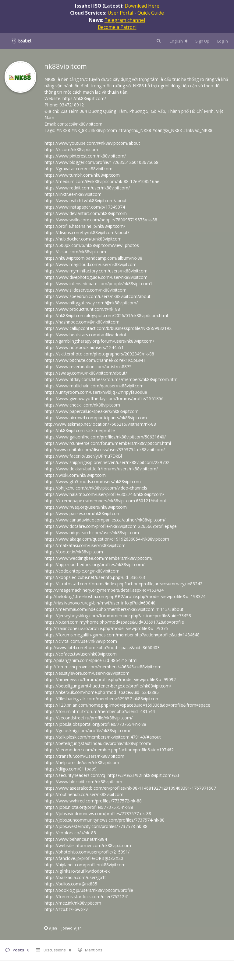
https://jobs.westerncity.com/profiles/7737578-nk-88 (96, 826)
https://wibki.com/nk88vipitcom (75, 475)
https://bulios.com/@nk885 (71, 884)
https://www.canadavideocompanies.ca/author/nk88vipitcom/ (105, 520)
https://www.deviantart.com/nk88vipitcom (86, 213)
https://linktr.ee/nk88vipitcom (73, 194)
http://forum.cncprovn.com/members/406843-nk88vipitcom (103, 667)
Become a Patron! (117, 27)
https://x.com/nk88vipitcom (71, 149)
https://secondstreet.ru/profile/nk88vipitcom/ (89, 718)
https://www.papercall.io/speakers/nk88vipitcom (92, 411)
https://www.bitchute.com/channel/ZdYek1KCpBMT (95, 360)
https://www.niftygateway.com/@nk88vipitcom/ (91, 303)
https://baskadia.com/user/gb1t (75, 877)
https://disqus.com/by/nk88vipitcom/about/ (87, 232)
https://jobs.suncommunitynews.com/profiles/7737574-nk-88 (105, 820)
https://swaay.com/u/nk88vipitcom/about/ (86, 373)
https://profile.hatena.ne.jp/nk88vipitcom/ (85, 226)
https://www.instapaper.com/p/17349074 (85, 207)
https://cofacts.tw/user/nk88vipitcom (81, 654)
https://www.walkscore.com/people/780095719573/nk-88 (101, 220)
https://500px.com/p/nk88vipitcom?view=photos (92, 245)
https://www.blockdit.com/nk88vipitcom (83, 782)
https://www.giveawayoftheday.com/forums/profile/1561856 (104, 398)
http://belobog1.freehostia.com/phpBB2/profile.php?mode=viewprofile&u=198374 (125, 596)
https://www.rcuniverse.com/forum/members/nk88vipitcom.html (108, 443)
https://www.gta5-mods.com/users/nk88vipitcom (93, 481)
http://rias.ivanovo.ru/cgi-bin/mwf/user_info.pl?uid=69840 (100, 603)
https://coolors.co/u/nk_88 (70, 833)
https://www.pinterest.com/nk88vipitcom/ (85, 156)
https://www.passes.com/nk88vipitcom (83, 513)
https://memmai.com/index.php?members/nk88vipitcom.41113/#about (114, 609)
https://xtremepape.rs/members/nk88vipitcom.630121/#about (105, 501)
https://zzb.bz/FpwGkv (66, 909)
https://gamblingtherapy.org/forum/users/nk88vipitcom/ (99, 341)
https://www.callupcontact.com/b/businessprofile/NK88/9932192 (108, 328)
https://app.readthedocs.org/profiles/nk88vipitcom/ (94, 564)
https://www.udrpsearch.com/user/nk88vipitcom (92, 533)
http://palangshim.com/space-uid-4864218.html (91, 660)
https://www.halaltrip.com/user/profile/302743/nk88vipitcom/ (104, 494)
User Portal (120, 13)
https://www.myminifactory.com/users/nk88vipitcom (96, 271)
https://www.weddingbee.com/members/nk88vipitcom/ (99, 558)
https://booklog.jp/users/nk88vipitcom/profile (89, 890)
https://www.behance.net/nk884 (76, 839)
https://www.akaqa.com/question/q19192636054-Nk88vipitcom (107, 539)
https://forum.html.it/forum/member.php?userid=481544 (100, 711)
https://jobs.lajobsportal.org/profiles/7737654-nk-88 (95, 724)
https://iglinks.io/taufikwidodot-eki (78, 871)
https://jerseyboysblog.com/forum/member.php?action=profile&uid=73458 (118, 616)
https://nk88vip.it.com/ (84, 98)
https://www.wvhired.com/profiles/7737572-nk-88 (93, 801)
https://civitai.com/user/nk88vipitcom (81, 641)
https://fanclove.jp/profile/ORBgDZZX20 (84, 858)
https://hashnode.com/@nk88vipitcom (82, 322)
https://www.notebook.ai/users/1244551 (84, 347)
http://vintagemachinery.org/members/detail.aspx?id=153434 (104, 590)
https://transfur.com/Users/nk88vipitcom (84, 756)
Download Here (142, 6)
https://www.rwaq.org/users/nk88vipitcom (86, 507)
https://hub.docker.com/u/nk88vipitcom (83, 239)
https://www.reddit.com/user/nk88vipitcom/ (87, 188)
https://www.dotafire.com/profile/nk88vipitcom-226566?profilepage (111, 526)
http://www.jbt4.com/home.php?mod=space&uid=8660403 (102, 648)
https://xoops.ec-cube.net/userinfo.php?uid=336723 (95, 577)
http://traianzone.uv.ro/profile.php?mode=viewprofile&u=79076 (106, 628)
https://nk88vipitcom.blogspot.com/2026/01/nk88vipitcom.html (106, 315)
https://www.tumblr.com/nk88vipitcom (82, 175)
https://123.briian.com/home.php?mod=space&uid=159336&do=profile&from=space (127, 705)
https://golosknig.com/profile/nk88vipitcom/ (87, 731)
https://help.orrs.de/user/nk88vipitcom (82, 762)
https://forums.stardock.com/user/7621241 (87, 897)
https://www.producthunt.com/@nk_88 (82, 309)
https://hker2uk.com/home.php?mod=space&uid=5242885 (102, 692)
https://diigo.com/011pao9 (71, 769)
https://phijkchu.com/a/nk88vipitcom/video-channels (96, 488)
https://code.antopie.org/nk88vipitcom (82, 571)
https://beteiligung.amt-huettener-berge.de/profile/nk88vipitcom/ (108, 686)
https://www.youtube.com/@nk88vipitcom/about (92, 143)
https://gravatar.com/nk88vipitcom (78, 169)
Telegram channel (125, 20)
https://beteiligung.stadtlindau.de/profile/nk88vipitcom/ (98, 743)
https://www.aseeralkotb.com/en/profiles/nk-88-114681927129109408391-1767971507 (130, 788)
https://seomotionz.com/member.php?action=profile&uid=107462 (109, 750)
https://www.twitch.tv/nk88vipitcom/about (86, 201)
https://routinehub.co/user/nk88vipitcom (84, 794)
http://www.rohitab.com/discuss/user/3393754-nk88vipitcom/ (105, 450)
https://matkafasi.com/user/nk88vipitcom (85, 545)
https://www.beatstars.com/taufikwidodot (85, 335)
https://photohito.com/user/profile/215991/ (87, 852)
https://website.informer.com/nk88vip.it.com (88, 845)
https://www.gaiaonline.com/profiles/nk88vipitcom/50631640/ (105, 437)
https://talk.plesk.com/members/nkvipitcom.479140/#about (103, 737)
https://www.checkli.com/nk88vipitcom (82, 405)
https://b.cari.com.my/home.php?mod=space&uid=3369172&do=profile (114, 622)
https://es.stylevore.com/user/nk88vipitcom (87, 673)
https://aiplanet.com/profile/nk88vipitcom (85, 865)
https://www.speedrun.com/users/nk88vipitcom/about (97, 296)
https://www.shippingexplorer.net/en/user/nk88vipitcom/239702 (107, 462)
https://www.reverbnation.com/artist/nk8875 (88, 367)
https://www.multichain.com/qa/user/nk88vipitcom (94, 386)
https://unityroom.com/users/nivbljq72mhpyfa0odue (96, 392)
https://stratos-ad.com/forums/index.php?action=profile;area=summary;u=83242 (123, 584)
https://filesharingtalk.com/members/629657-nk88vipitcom (102, 699)
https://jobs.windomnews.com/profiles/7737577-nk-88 (98, 814)
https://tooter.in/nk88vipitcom (74, 552)
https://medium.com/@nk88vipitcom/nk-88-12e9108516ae (102, 181)
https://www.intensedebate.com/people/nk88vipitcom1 (98, 284)
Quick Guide (151, 13)
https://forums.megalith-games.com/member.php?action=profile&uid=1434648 (122, 635)
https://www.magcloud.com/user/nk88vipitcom (90, 264)
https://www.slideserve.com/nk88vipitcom (85, 290)
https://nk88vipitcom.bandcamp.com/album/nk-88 (93, 258)
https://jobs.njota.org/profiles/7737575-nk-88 (89, 807)
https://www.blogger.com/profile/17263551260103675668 (101, 162)
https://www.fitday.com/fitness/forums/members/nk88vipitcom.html (112, 379)
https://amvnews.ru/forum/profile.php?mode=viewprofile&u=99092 (110, 679)
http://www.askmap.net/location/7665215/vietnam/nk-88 (100, 424)
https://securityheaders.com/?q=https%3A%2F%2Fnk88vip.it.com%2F (112, 775)
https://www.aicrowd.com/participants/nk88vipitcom (96, 418)
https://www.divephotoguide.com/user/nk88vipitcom (96, 277)
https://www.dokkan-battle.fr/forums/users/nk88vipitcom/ (101, 469)
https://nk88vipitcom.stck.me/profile (80, 430)
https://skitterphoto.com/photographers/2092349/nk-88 (99, 354)
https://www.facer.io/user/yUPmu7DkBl (83, 456)
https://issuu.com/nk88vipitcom (75, 252)
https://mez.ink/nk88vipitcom (73, 903)
